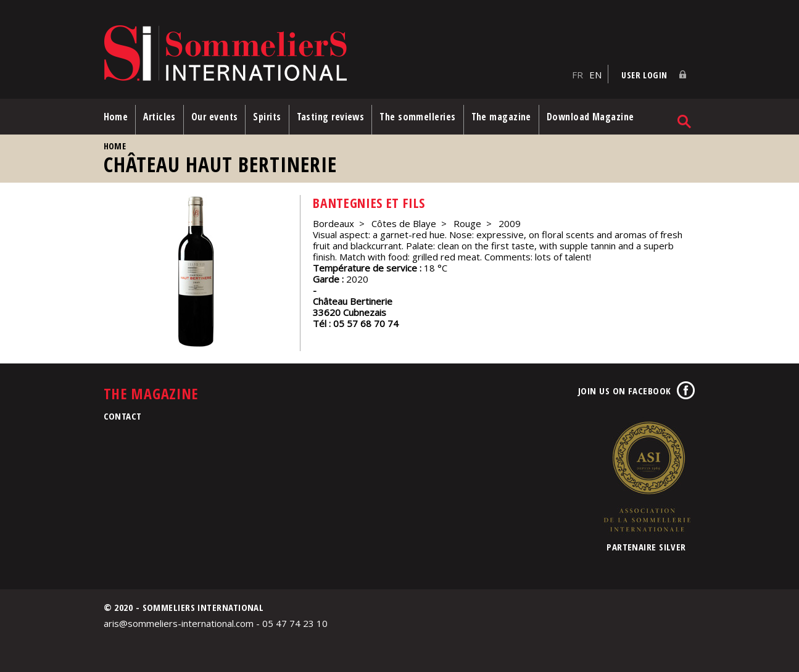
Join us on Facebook (625, 391)
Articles (159, 117)
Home (116, 117)
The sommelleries (417, 117)
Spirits (267, 117)
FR (578, 75)
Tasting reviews (331, 117)
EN (595, 75)
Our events (215, 117)
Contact (123, 416)
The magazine (501, 117)
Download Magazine (590, 117)
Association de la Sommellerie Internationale (647, 476)
